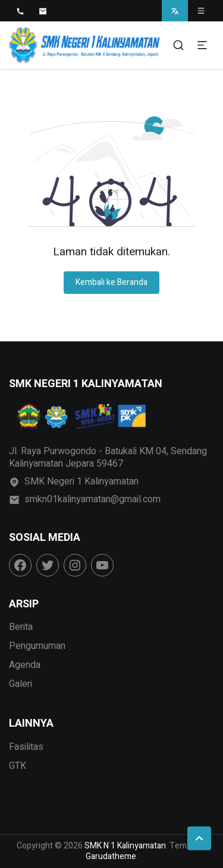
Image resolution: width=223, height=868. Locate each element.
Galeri (21, 684)
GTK (18, 766)
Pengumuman (37, 646)
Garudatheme (111, 856)
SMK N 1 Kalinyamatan (125, 846)
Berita (21, 627)
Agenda (25, 665)
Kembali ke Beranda (111, 282)
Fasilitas (26, 747)
